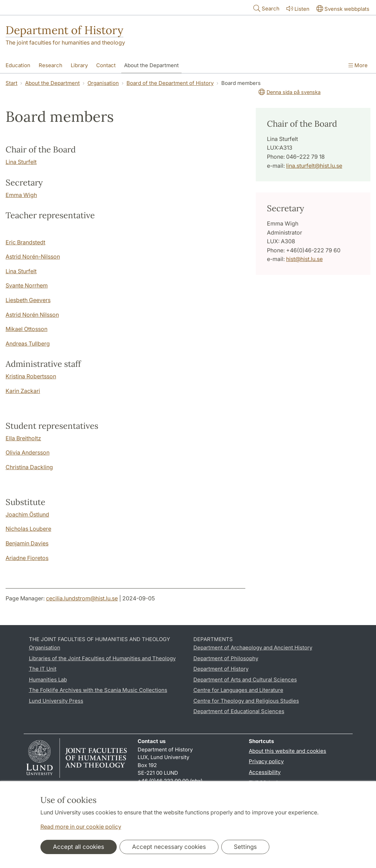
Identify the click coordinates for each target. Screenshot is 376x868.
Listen (297, 9)
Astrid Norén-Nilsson (33, 257)
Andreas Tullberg (28, 344)
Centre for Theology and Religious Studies (246, 701)
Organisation (103, 83)
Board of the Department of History (170, 83)
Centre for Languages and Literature (238, 690)
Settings (245, 847)
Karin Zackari (23, 391)
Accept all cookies (79, 847)
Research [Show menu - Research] (51, 65)
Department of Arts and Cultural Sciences (245, 680)
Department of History (64, 30)
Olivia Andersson (28, 452)
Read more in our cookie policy (81, 827)
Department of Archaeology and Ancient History (253, 648)
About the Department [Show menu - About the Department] (151, 65)
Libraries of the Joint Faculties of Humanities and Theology (102, 658)
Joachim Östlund (27, 514)
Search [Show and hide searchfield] (266, 8)
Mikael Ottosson (26, 329)
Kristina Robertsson (31, 376)
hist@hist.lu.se (304, 259)
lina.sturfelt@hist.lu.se (314, 166)
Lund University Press (56, 701)
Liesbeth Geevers (28, 300)
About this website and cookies (287, 751)
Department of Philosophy (226, 658)
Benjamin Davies (27, 543)
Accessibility (265, 772)
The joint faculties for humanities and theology (65, 42)
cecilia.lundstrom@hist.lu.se (82, 598)
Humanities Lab (48, 680)
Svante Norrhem (27, 285)
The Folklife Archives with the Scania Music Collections (98, 690)
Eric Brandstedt (25, 242)
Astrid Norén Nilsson (32, 315)
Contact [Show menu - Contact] (106, 65)
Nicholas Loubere (28, 529)
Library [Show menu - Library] (79, 65)
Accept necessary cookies (169, 847)
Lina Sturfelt (21, 162)
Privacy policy (266, 761)
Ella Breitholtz (23, 438)
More (358, 65)
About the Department (52, 83)
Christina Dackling (29, 467)
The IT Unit (43, 669)
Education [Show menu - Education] (18, 65)
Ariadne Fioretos (27, 558)
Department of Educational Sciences (239, 711)
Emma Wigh (21, 195)
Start (11, 83)
